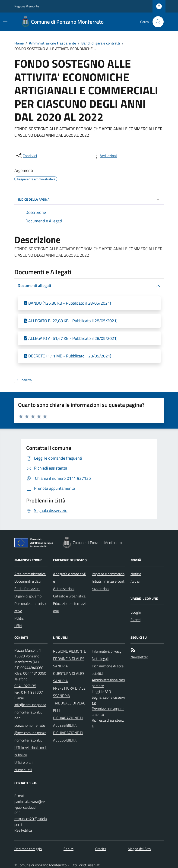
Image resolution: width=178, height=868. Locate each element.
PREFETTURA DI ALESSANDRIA (69, 692)
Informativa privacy (107, 651)
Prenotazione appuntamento (108, 712)
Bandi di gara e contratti (101, 43)
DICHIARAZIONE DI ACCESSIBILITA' (68, 722)
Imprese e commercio (108, 574)
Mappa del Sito (139, 849)
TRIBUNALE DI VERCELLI (69, 707)
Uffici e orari (23, 762)
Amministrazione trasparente (52, 43)
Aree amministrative (30, 574)
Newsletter (139, 657)
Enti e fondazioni (27, 589)
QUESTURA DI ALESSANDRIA (69, 677)
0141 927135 (25, 686)
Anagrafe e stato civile (69, 578)
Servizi (68, 849)
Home (19, 43)
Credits (101, 849)
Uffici (18, 626)
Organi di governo (28, 596)
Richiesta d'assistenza (108, 723)
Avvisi (135, 581)
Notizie (136, 574)
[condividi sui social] (26, 156)
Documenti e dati (27, 581)
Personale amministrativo (30, 607)
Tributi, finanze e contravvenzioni (108, 585)
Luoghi (136, 612)
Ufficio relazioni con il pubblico (30, 751)
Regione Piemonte (27, 6)
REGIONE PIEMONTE (70, 651)
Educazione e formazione (69, 607)
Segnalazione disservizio (108, 700)
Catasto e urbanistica (69, 596)
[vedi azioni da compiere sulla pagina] (105, 156)
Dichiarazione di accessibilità (108, 670)
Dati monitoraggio (28, 849)
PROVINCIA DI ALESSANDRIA (69, 662)
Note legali (100, 659)
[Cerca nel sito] (156, 22)
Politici (19, 618)
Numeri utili (23, 770)
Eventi (135, 620)
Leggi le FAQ (101, 691)
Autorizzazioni (64, 589)
